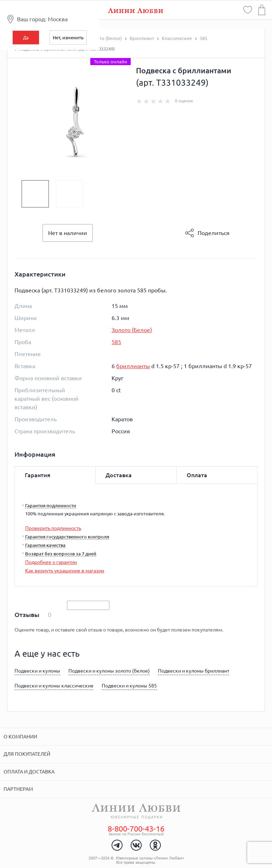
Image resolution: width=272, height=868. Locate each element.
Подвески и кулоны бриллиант (194, 671)
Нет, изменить (68, 38)
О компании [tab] (20, 737)
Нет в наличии (68, 233)
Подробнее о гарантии (51, 562)
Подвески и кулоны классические (54, 686)
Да (26, 38)
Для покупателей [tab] (27, 754)
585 (116, 342)
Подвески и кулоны (37, 671)
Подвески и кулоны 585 (129, 686)
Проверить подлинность (53, 528)
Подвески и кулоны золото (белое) (109, 671)
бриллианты (133, 366)
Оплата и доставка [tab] (29, 772)
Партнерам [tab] (18, 789)
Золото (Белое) (132, 330)
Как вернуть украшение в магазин (65, 571)
